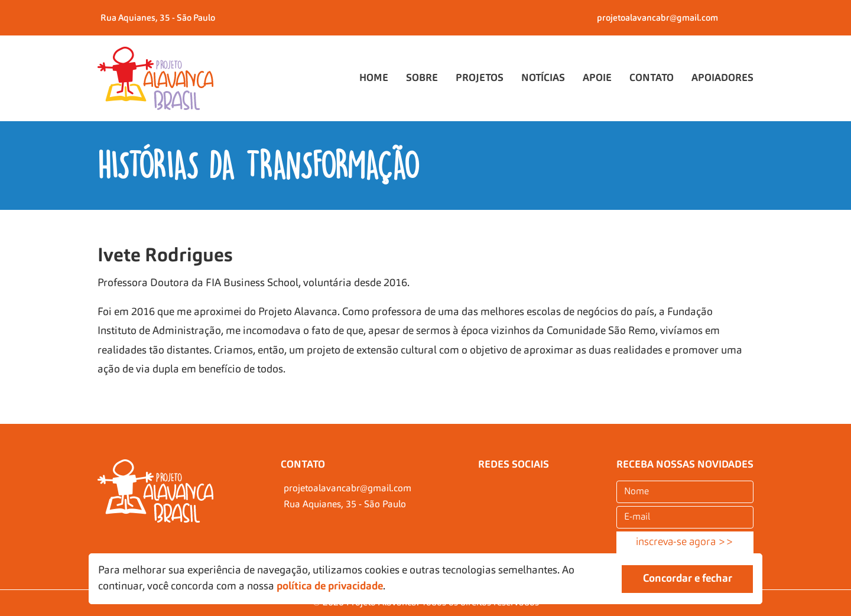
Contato (652, 78)
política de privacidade (330, 586)
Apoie (597, 78)
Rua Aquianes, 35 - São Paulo (158, 19)
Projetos (480, 78)
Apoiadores (722, 78)
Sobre (422, 78)
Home (374, 78)
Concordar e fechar (688, 579)
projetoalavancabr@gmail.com (657, 19)
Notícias (543, 78)
